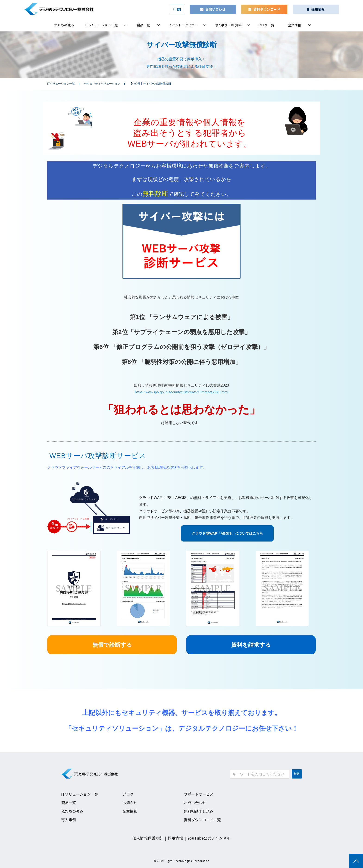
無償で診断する (112, 645)
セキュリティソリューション (102, 84)
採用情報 (318, 9)
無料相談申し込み (199, 811)
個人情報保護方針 (148, 838)
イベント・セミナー (183, 25)
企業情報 (294, 25)
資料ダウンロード (267, 9)
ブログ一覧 (266, 25)
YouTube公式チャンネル (209, 838)
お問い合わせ (216, 9)
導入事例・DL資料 (228, 25)
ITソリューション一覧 (101, 25)
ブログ (128, 794)
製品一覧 (143, 25)
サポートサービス (199, 794)
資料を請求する (251, 645)
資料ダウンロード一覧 (202, 820)
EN (179, 9)
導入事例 (69, 820)
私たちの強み (64, 25)
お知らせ (130, 803)
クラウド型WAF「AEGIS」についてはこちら (227, 533)
